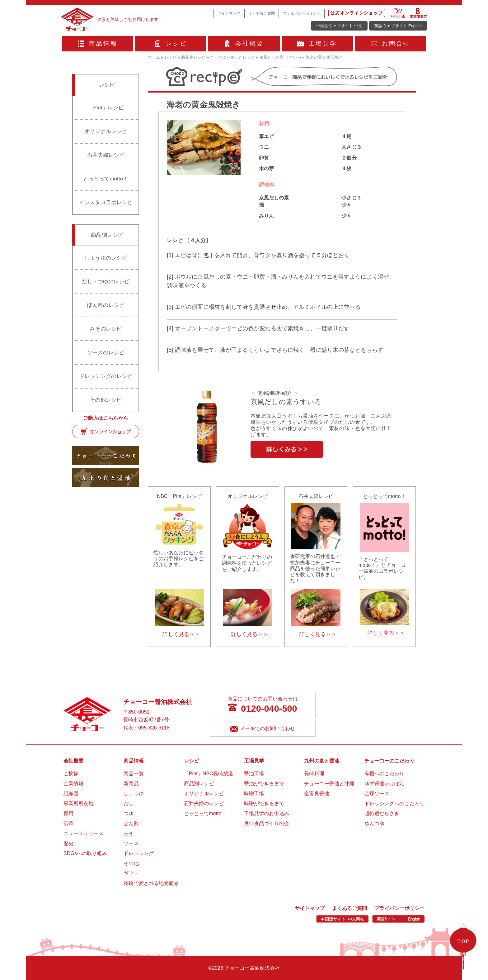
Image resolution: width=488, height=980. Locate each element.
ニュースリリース (84, 833)
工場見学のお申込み (267, 813)
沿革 (68, 823)
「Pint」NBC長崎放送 (209, 774)
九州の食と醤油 (322, 761)
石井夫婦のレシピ (204, 803)
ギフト (131, 873)
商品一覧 (134, 774)
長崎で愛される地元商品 (151, 883)
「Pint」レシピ (106, 108)
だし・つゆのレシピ (106, 282)
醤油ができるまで (264, 784)
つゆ (129, 813)
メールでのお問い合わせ (263, 729)
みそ (129, 833)
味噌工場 (254, 794)
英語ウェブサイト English (398, 26)
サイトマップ (229, 13)
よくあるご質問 (262, 13)
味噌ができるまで (264, 803)
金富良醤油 (317, 794)
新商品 (131, 784)
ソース (131, 843)
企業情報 (73, 784)
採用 (68, 813)
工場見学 (317, 43)
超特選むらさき (382, 813)
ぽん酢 (131, 823)
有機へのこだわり (385, 774)
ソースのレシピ (106, 353)
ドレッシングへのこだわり (394, 803)
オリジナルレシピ (106, 131)
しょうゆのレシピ (106, 258)
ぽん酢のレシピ (106, 305)
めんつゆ (374, 823)
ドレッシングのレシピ (106, 376)
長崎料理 (314, 774)
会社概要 (244, 43)
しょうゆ (134, 794)
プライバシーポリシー (301, 13)
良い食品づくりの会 (267, 823)
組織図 (71, 794)
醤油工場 (254, 774)
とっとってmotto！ (106, 179)
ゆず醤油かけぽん (385, 784)
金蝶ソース (377, 794)
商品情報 (98, 43)
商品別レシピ (199, 784)
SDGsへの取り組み (85, 853)
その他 (131, 863)
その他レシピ (106, 400)
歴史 (68, 843)
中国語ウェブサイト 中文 (339, 26)
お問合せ (391, 43)
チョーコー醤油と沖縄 (329, 784)
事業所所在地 (79, 803)
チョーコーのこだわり (389, 761)
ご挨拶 (71, 774)
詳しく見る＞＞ (181, 634)
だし (129, 803)
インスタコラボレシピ (106, 202)
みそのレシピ (106, 329)
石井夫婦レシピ (106, 155)
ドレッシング (139, 853)
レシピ (171, 43)
